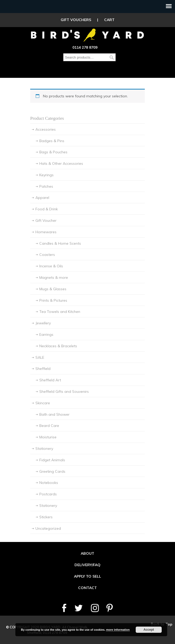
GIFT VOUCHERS (76, 20)
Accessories (46, 129)
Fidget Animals (52, 460)
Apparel (42, 198)
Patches (46, 186)
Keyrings (46, 175)
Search (112, 57)
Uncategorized (48, 528)
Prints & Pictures (53, 300)
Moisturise (48, 437)
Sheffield (43, 369)
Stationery (44, 449)
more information (118, 630)
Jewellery (43, 323)
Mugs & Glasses (53, 289)
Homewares (46, 232)
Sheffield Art (50, 380)
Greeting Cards (52, 471)
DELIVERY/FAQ (87, 565)
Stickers (46, 517)
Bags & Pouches (53, 152)
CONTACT (87, 588)
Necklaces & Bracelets (58, 346)
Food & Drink (47, 209)
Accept (149, 630)
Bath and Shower (54, 414)
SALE (40, 357)
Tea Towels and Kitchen (60, 312)
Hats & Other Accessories (61, 163)
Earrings (46, 334)
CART (109, 20)
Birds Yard (87, 35)
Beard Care (49, 426)
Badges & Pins (52, 141)
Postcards (48, 494)
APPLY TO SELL (87, 576)
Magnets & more (54, 277)
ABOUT (87, 553)
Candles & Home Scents (60, 243)
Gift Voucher (46, 220)
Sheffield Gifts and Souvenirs (64, 392)
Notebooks (49, 483)
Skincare (43, 403)
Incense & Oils (51, 266)
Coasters (47, 255)
